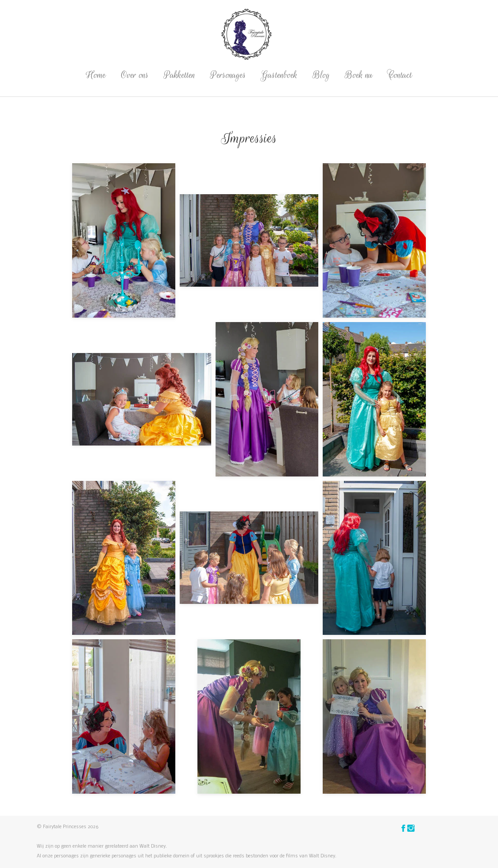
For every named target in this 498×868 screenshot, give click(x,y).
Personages (228, 75)
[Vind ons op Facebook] (404, 829)
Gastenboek (279, 75)
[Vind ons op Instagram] (411, 829)
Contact (400, 75)
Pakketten (180, 75)
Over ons (135, 75)
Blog (321, 75)
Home (96, 75)
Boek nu (359, 75)
